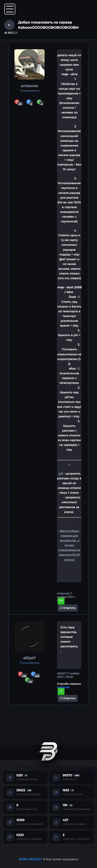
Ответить (68, 608)
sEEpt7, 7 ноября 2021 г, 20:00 (68, 675)
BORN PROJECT (30, 859)
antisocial (29, 86)
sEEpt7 (29, 658)
